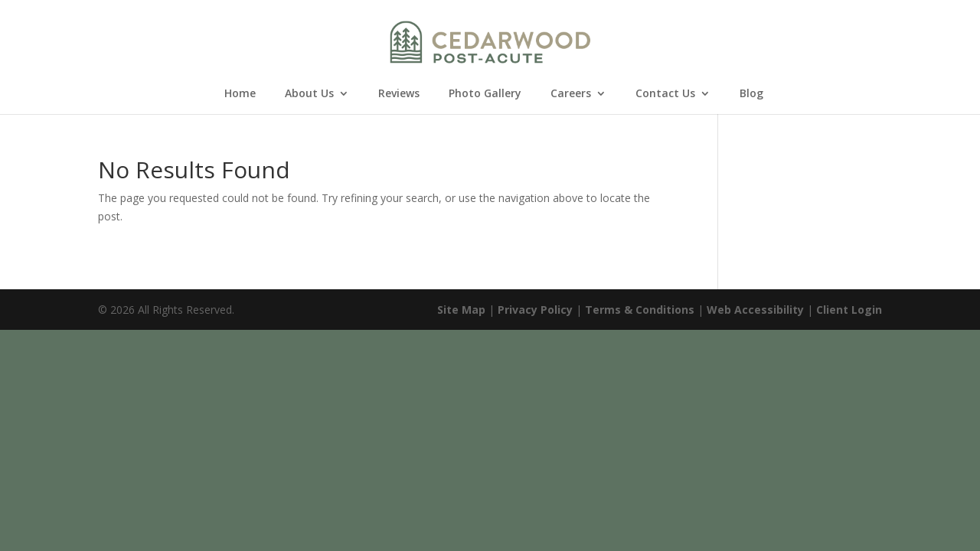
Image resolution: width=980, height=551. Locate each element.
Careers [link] (571, 94)
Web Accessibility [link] (755, 310)
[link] (490, 41)
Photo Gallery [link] (485, 94)
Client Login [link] (849, 310)
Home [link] (240, 94)
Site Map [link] (461, 310)
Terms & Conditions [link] (640, 310)
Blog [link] (751, 94)
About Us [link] (309, 94)
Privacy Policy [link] (535, 310)
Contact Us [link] (665, 94)
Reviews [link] (399, 94)
